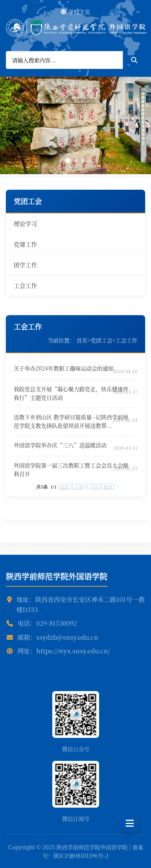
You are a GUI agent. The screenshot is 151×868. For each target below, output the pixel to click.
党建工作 (25, 244)
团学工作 (25, 265)
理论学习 (25, 223)
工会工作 (25, 285)
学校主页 (75, 12)
